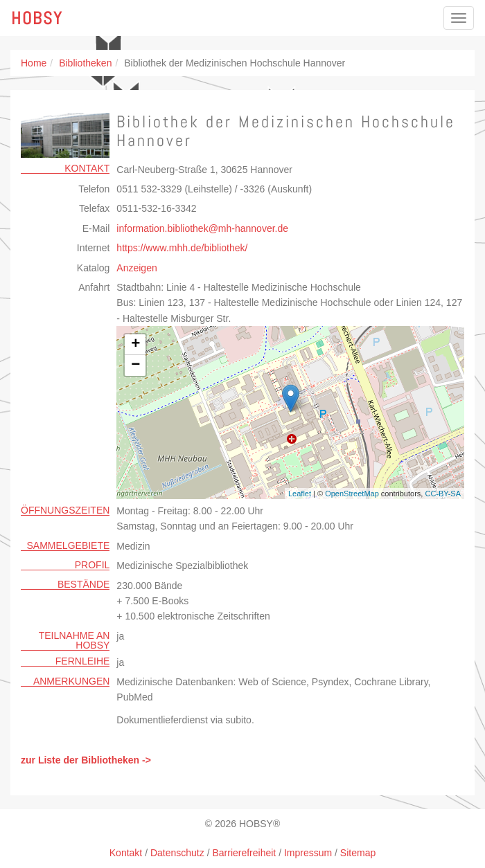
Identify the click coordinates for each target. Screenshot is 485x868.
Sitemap (358, 853)
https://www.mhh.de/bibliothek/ (182, 248)
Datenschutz (177, 853)
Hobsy (37, 18)
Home (34, 63)
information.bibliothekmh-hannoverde (202, 228)
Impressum (308, 853)
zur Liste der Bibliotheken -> (86, 760)
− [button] (135, 365)
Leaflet (300, 494)
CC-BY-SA (443, 494)
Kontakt (126, 853)
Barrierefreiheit (244, 853)
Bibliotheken (85, 63)
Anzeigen (136, 268)
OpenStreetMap (352, 494)
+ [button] (135, 345)
